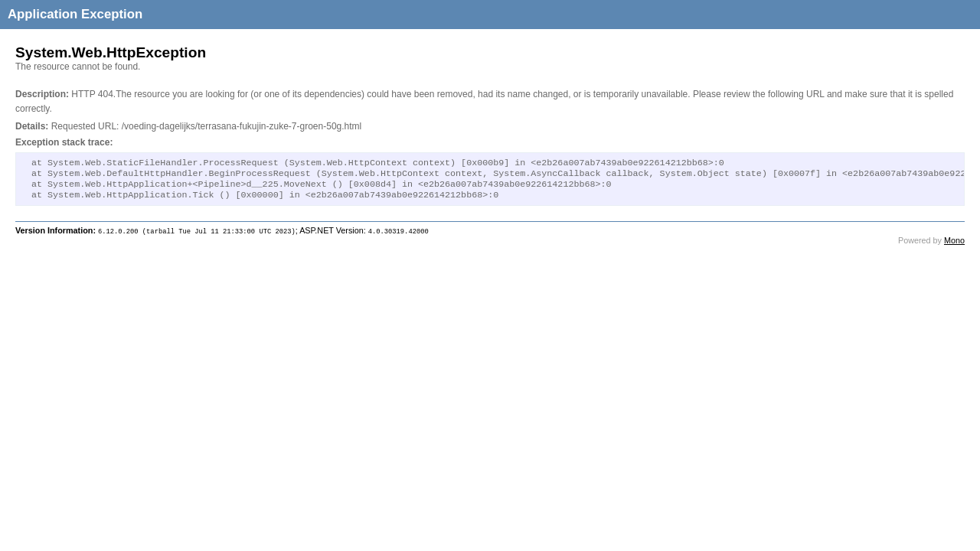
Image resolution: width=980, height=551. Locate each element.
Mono (954, 246)
